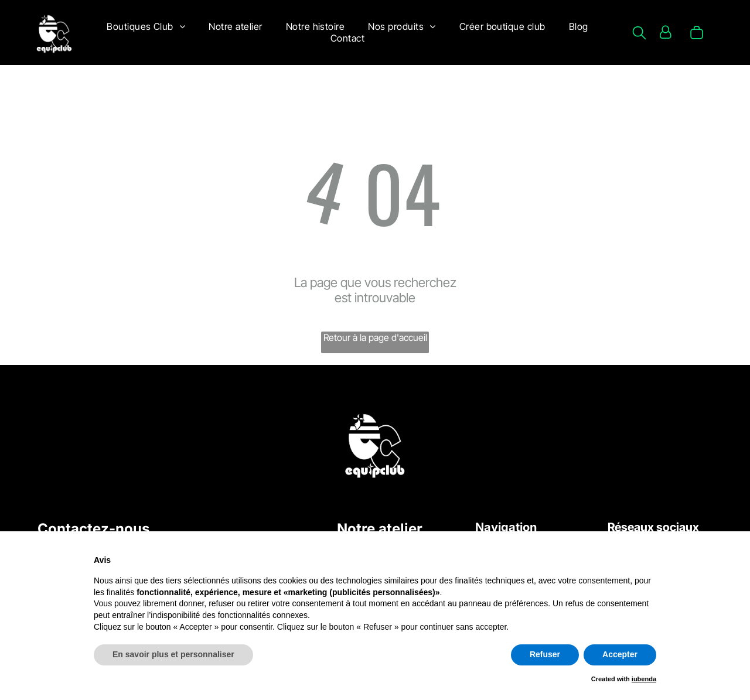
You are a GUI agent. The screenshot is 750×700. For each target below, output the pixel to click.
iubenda (644, 679)
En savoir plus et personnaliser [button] (173, 654)
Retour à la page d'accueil (375, 337)
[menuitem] (146, 26)
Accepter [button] (620, 654)
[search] (639, 34)
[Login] (665, 33)
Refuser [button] (545, 654)
